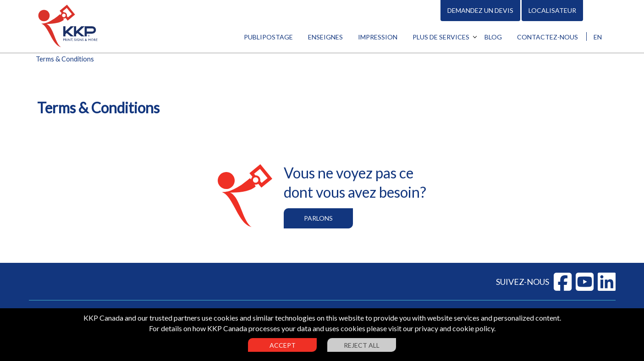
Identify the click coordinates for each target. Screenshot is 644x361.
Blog (493, 37)
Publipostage (268, 37)
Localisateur (552, 10)
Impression (378, 37)
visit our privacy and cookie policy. (442, 328)
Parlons (318, 218)
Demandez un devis (480, 10)
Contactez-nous (548, 37)
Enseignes (325, 37)
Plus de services (441, 37)
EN (598, 37)
